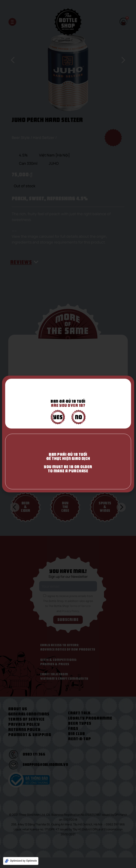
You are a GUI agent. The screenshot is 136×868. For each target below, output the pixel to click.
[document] (68, 434)
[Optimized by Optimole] (21, 861)
